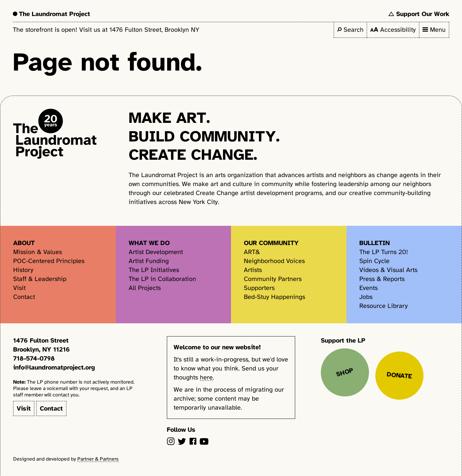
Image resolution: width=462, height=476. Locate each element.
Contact (24, 297)
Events (368, 288)
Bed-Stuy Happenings (274, 297)
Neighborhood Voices (274, 261)
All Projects (145, 288)
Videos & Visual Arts (388, 270)
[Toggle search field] (350, 30)
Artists (253, 270)
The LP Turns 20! (384, 252)
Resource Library (384, 306)
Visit (19, 288)
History (23, 270)
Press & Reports (382, 279)
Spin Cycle (374, 261)
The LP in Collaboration (162, 279)
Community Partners (273, 279)
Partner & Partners (98, 459)
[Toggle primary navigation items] (434, 30)
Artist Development (156, 252)
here (206, 377)
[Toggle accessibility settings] (393, 30)
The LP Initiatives (154, 270)
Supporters (259, 288)
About (24, 243)
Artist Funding (149, 261)
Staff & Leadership (40, 279)
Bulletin (375, 243)
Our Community (271, 243)
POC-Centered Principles (49, 261)
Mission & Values (38, 252)
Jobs (366, 297)
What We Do (149, 243)
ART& (252, 252)
